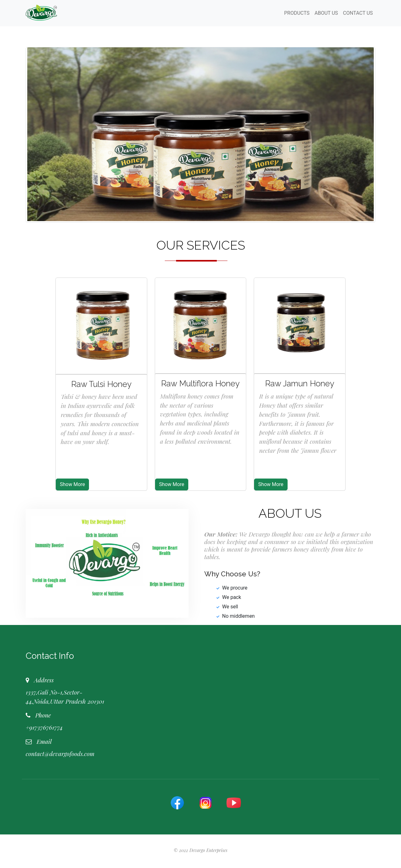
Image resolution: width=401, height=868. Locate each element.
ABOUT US (326, 13)
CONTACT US (358, 13)
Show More (72, 484)
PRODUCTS (297, 13)
